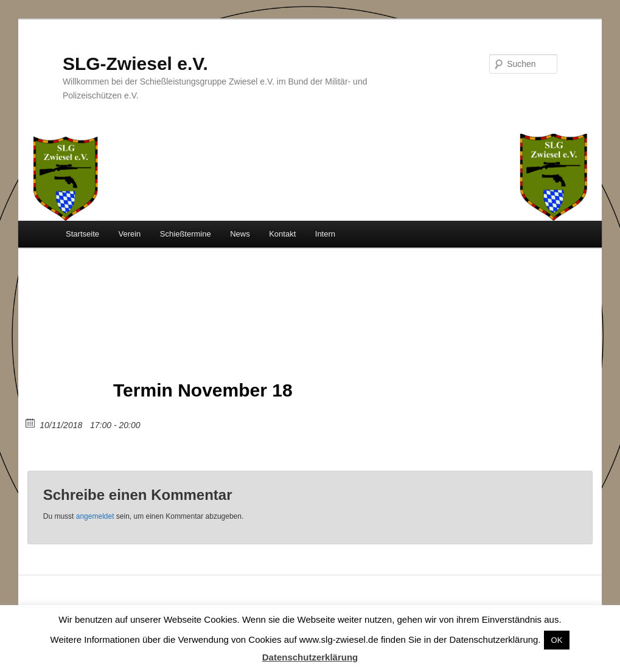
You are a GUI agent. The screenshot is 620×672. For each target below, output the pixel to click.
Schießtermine (186, 234)
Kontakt (282, 234)
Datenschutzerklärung (310, 657)
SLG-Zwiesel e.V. (135, 64)
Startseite (82, 234)
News (240, 234)
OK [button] (557, 640)
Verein (129, 234)
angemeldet (95, 516)
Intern (325, 234)
